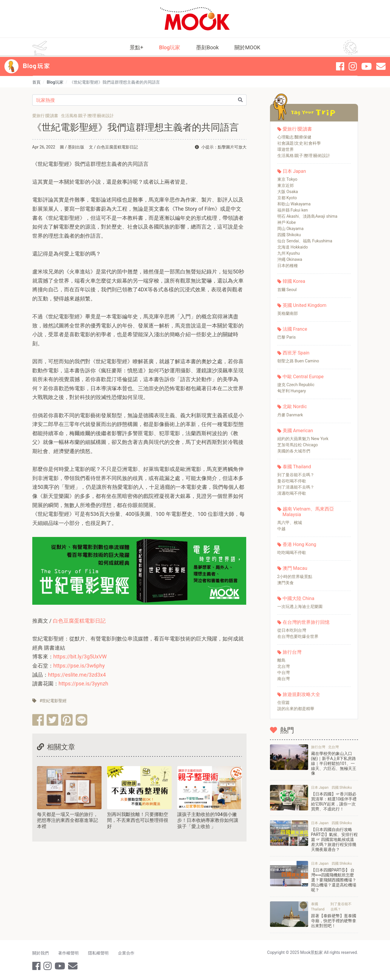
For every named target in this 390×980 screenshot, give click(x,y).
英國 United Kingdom (305, 305)
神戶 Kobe (287, 222)
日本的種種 (288, 266)
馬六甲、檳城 (290, 523)
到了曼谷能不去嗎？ (296, 475)
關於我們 (40, 953)
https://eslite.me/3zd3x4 (77, 675)
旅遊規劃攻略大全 (301, 694)
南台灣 (283, 679)
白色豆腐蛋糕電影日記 (79, 621)
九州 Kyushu (289, 253)
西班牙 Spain (296, 353)
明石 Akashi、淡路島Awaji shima (307, 216)
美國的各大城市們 (294, 451)
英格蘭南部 (288, 313)
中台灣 (283, 673)
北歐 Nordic (295, 407)
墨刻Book (207, 47)
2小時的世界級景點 (295, 577)
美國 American (298, 431)
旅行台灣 (292, 652)
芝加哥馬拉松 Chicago (298, 445)
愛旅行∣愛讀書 (297, 129)
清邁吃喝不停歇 (292, 493)
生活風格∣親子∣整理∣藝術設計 (304, 156)
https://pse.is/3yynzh (83, 684)
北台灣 (283, 666)
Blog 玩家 (36, 66)
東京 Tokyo (287, 179)
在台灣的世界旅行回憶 (306, 622)
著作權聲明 (68, 953)
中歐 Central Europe (303, 377)
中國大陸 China (299, 598)
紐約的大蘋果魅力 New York (303, 439)
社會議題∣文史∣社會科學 (299, 143)
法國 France (295, 329)
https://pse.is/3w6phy (79, 666)
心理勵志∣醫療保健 (294, 137)
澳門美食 (286, 583)
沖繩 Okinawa (290, 259)
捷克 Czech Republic (296, 385)
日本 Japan (294, 171)
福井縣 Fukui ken (293, 210)
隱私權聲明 (98, 953)
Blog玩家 (170, 47)
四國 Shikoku (289, 235)
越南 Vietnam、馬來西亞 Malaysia (308, 512)
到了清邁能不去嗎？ (296, 487)
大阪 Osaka (288, 192)
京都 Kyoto (287, 198)
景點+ (136, 47)
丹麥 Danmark (290, 415)
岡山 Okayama (291, 229)
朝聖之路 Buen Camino (298, 361)
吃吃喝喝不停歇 (292, 552)
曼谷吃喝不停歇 (292, 481)
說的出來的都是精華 (296, 709)
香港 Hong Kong (299, 544)
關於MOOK (247, 47)
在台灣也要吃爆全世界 (298, 636)
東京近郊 (286, 185)
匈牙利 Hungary (292, 391)
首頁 (36, 82)
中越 (281, 529)
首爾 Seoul (287, 290)
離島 (281, 660)
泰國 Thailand (297, 467)
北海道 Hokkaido (293, 247)
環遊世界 (286, 149)
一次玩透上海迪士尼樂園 (300, 606)
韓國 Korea (294, 281)
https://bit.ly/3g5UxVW (80, 657)
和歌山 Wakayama (294, 204)
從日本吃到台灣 (292, 630)
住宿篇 (283, 702)
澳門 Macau (295, 568)
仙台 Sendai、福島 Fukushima (305, 241)
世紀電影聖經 (54, 701)
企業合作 (126, 953)
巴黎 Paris (287, 337)
